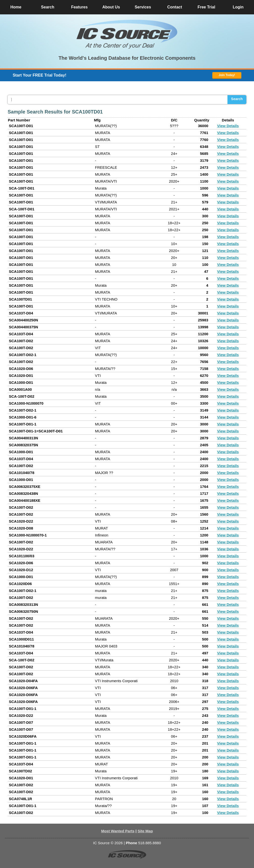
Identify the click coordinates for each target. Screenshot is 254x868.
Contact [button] (175, 7)
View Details (228, 126)
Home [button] (16, 7)
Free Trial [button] (206, 7)
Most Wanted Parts (118, 831)
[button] (127, 34)
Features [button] (79, 7)
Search (237, 99)
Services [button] (143, 7)
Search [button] (48, 7)
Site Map (145, 831)
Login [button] (238, 7)
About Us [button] (111, 7)
